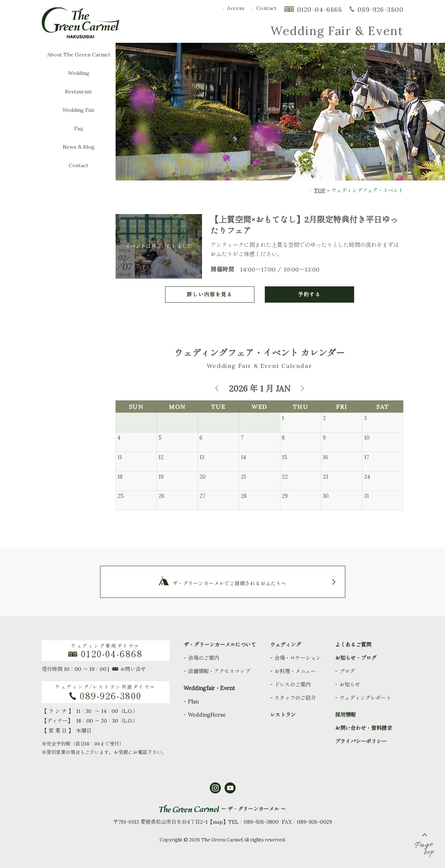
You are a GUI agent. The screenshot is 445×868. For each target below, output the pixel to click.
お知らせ (350, 685)
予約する (309, 294)
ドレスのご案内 (292, 685)
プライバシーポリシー (361, 741)
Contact (267, 8)
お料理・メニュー (295, 671)
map (218, 822)
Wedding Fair (79, 110)
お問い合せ (129, 669)
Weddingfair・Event (209, 688)
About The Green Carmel (79, 55)
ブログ (347, 671)
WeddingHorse (207, 715)
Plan (193, 702)
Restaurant (79, 92)
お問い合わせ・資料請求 (363, 728)
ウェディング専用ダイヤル (106, 651)
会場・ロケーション (298, 658)
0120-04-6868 (319, 9)
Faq (79, 129)
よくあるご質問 (353, 645)
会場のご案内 (203, 658)
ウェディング (285, 645)
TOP (320, 190)
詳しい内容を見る (210, 294)
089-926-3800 (380, 9)
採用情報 (345, 715)
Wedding (79, 73)
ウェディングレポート (365, 698)
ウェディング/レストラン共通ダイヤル (106, 692)
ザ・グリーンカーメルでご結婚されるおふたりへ (229, 583)
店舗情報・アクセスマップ (219, 671)
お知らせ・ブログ (356, 658)
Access (236, 8)
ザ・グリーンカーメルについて (220, 645)
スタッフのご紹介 (295, 698)
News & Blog (79, 147)
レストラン (283, 715)
